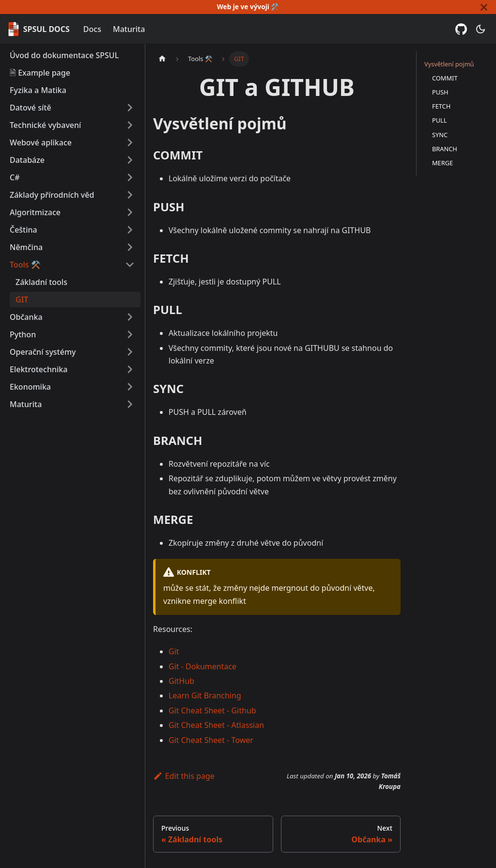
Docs (92, 29)
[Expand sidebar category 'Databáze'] (130, 160)
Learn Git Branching (205, 695)
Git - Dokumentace (202, 666)
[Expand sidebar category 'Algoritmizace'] (130, 212)
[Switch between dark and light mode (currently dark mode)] (480, 29)
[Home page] (162, 59)
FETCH (441, 106)
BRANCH (445, 149)
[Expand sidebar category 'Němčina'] (130, 247)
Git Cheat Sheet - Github (212, 710)
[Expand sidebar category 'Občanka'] (130, 317)
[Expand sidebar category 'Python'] (130, 334)
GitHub (181, 681)
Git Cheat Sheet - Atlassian (216, 725)
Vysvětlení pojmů (449, 64)
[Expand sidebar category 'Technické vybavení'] (130, 125)
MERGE (442, 163)
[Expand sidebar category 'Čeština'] (130, 230)
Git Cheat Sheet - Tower (211, 740)
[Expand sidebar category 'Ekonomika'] (130, 387)
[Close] (484, 7)
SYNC (440, 135)
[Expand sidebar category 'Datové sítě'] (130, 108)
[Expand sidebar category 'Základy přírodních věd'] (130, 195)
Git (174, 651)
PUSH (440, 92)
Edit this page (184, 776)
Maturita (129, 29)
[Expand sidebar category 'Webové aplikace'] (130, 142)
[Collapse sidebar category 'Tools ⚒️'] (130, 265)
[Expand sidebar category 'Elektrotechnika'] (130, 369)
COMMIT (445, 78)
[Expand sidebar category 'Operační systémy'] (130, 352)
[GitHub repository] (461, 29)
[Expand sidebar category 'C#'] (130, 177)
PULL (440, 120)
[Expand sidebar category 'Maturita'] (130, 404)
